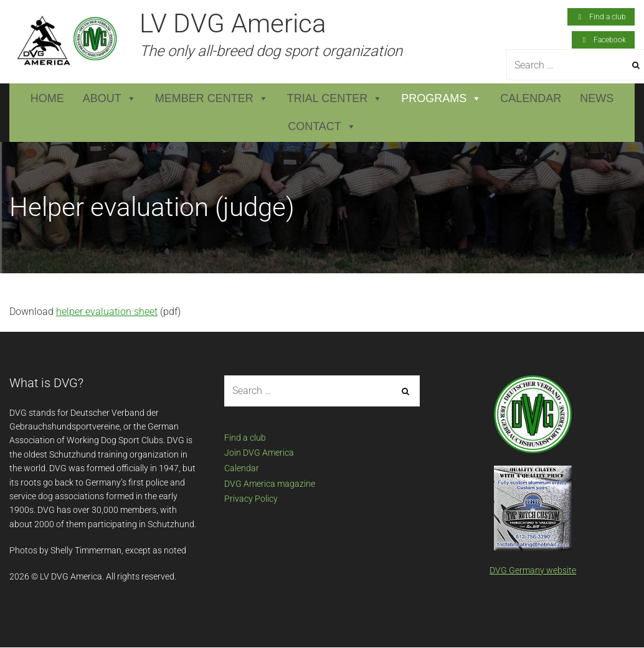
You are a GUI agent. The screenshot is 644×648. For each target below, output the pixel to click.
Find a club (245, 438)
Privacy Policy (251, 499)
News (597, 98)
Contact (322, 127)
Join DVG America (259, 453)
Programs (441, 99)
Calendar (531, 98)
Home (47, 98)
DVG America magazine (270, 484)
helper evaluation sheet (107, 312)
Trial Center (335, 99)
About (110, 99)
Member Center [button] (212, 99)
